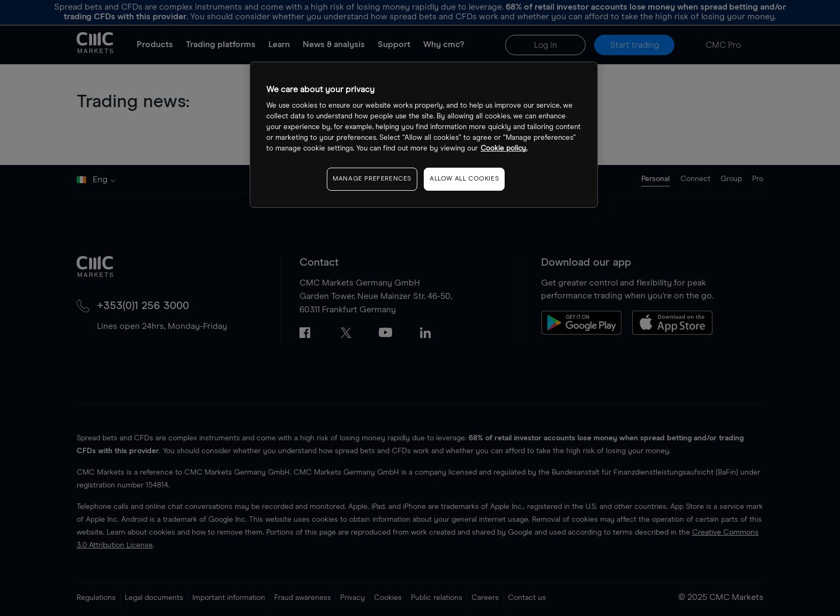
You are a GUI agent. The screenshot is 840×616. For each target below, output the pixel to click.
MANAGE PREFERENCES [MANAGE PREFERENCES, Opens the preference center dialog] (372, 179)
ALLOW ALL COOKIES (464, 179)
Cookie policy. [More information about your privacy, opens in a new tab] (504, 149)
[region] (424, 135)
